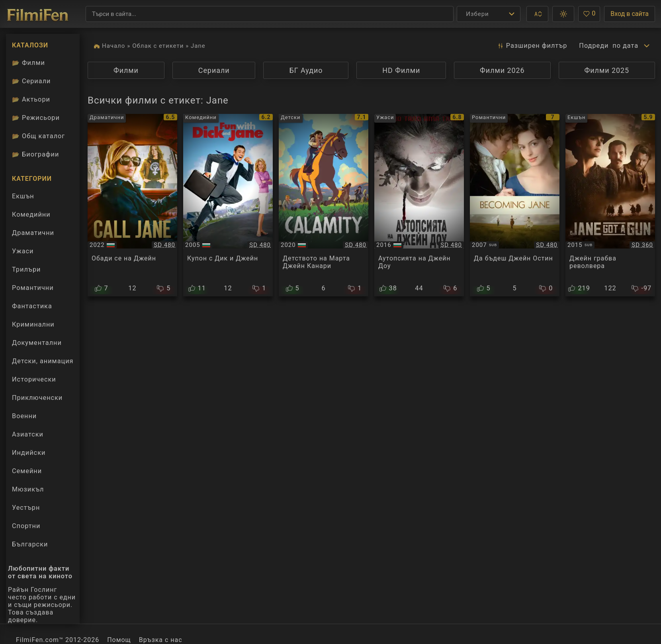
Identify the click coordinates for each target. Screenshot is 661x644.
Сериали (214, 70)
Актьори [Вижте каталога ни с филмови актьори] (31, 99)
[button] (537, 14)
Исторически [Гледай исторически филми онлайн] (34, 379)
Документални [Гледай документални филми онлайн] (37, 343)
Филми (126, 70)
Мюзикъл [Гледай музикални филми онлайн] (28, 489)
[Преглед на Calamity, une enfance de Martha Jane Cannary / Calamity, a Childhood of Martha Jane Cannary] (324, 205)
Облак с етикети (158, 46)
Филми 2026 (502, 70)
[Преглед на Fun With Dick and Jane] (228, 205)
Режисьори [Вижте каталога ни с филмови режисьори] (36, 118)
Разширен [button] (532, 46)
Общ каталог (38, 136)
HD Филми (401, 70)
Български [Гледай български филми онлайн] (30, 544)
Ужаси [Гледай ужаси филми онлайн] (23, 251)
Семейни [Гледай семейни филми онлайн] (27, 471)
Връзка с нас (161, 640)
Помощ (119, 640)
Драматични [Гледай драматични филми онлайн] (33, 233)
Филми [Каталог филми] (28, 63)
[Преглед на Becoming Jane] (515, 205)
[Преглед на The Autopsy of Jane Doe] (419, 205)
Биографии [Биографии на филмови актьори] (35, 154)
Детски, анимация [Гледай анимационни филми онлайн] (43, 361)
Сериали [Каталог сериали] (31, 81)
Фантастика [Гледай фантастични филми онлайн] (32, 306)
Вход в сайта (630, 14)
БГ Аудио (306, 70)
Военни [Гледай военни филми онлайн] (24, 416)
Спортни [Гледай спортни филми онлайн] (26, 526)
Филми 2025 (607, 70)
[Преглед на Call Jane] (132, 205)
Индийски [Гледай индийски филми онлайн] (29, 453)
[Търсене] (270, 14)
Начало (113, 46)
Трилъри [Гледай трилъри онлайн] (26, 271)
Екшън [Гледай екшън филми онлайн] (23, 196)
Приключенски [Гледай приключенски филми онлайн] (37, 398)
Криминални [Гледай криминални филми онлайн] (33, 324)
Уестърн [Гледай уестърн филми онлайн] (26, 508)
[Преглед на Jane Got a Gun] (610, 205)
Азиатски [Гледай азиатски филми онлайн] (28, 434)
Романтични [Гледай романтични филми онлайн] (33, 288)
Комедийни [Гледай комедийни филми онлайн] (31, 214)
